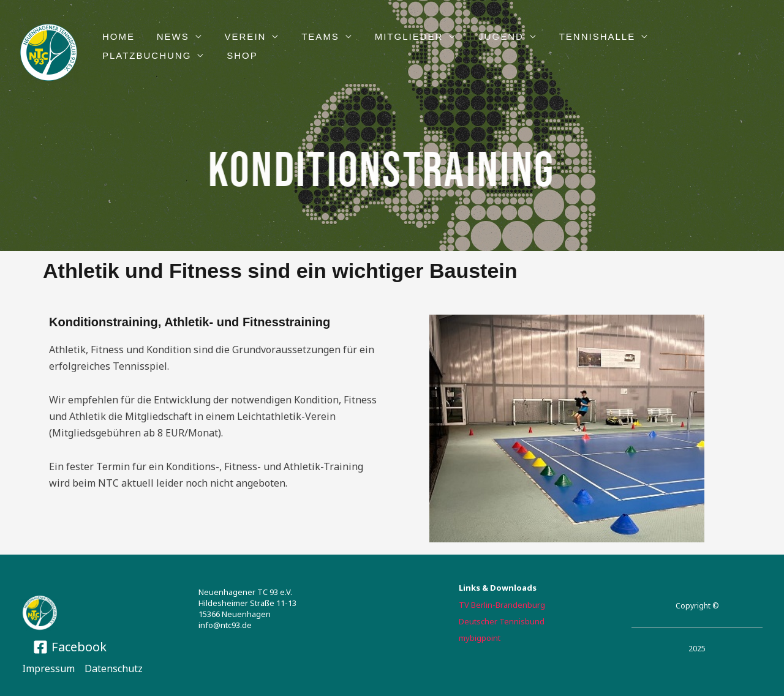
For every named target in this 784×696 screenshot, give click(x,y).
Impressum (48, 668)
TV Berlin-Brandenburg (502, 605)
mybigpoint (480, 638)
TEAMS (308, 36)
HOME (117, 36)
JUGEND (481, 36)
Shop (116, 56)
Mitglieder (393, 36)
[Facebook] (70, 647)
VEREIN (236, 36)
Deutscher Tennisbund (502, 621)
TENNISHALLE (574, 36)
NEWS (168, 36)
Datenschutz (114, 668)
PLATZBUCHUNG (688, 36)
